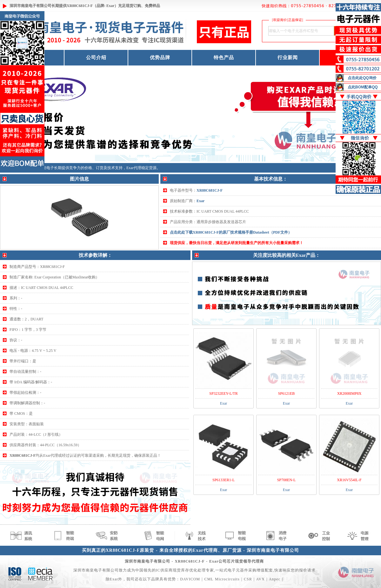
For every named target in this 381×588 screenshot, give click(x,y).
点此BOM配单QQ (363, 87)
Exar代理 (134, 168)
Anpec (275, 579)
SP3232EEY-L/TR (223, 393)
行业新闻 (288, 58)
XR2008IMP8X (349, 393)
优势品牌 (160, 58)
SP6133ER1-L (224, 480)
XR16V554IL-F (349, 480)
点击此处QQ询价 (362, 78)
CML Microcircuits (222, 579)
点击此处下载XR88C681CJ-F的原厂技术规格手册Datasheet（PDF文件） (231, 232)
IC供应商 (164, 570)
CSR (248, 579)
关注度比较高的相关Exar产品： (287, 255)
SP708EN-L (287, 480)
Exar (201, 201)
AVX (260, 579)
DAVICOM (190, 579)
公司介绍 (96, 58)
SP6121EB (287, 393)
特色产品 (224, 58)
